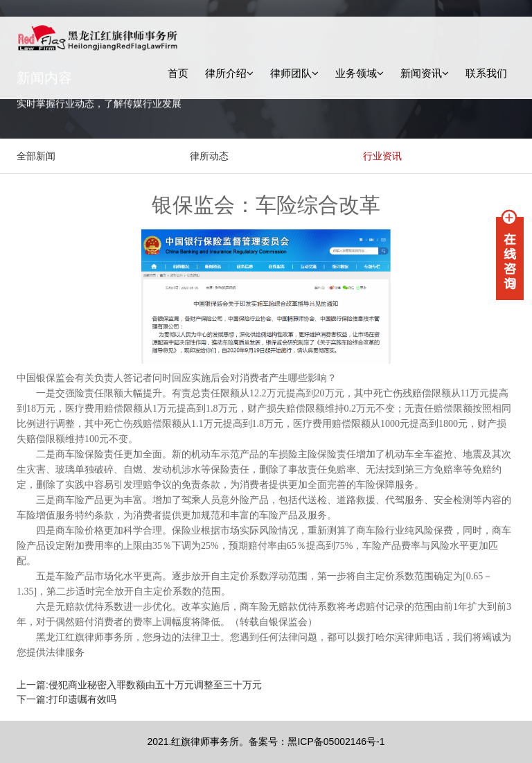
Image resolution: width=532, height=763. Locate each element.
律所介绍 (229, 73)
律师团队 (294, 73)
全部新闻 (36, 156)
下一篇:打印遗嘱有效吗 (66, 699)
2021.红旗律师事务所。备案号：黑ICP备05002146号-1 (266, 742)
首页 (178, 73)
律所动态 (209, 156)
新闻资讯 (425, 73)
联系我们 (486, 73)
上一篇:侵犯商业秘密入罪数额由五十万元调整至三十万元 (139, 685)
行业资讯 (382, 156)
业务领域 (360, 73)
